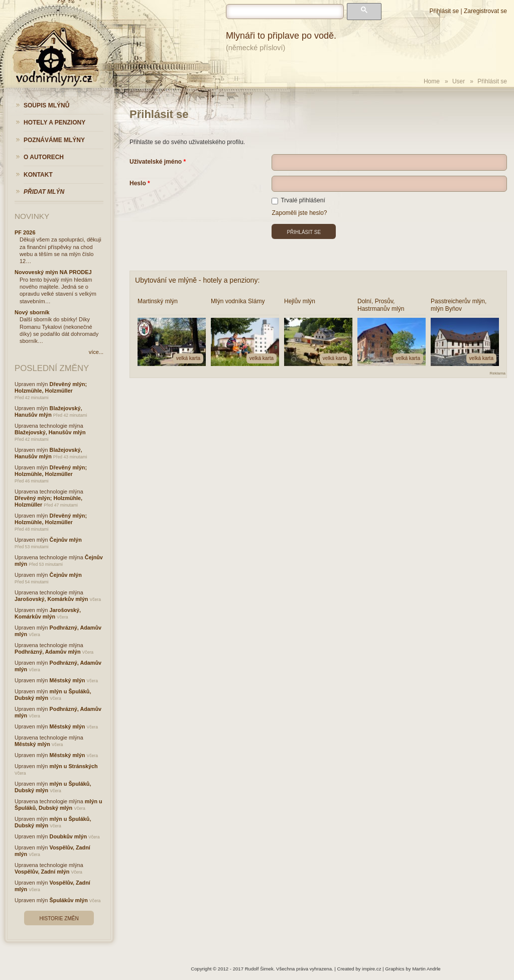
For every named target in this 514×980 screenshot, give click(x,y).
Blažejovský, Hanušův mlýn (48, 411)
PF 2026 (25, 232)
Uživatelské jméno (156, 162)
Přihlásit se (444, 11)
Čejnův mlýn (66, 540)
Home (432, 81)
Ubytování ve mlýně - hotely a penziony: (197, 280)
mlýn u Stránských (74, 766)
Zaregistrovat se (485, 11)
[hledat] (285, 12)
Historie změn (59, 918)
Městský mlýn (68, 680)
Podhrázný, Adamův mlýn (48, 652)
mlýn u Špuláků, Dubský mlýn (58, 805)
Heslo (138, 183)
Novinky (32, 216)
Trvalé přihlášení (298, 200)
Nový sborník (32, 312)
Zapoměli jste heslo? (299, 213)
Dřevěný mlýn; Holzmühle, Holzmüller (51, 387)
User (459, 81)
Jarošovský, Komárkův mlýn (51, 599)
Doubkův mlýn (68, 836)
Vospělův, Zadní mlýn (42, 872)
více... (96, 352)
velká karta (188, 358)
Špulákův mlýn (69, 900)
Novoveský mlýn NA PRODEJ (53, 272)
